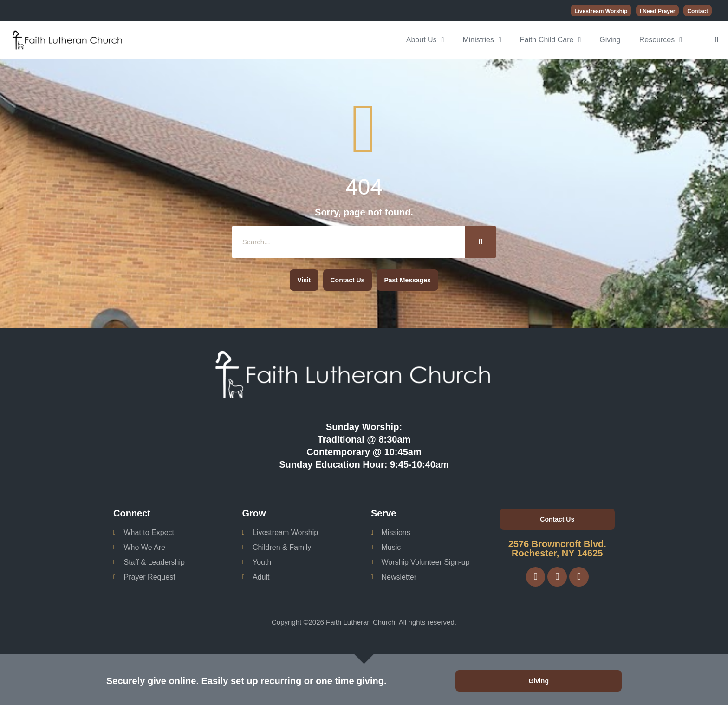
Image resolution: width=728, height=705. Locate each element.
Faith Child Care (550, 40)
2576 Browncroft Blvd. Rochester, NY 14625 (557, 548)
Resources (661, 40)
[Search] (481, 242)
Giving (610, 40)
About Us (425, 40)
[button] (716, 40)
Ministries (482, 40)
